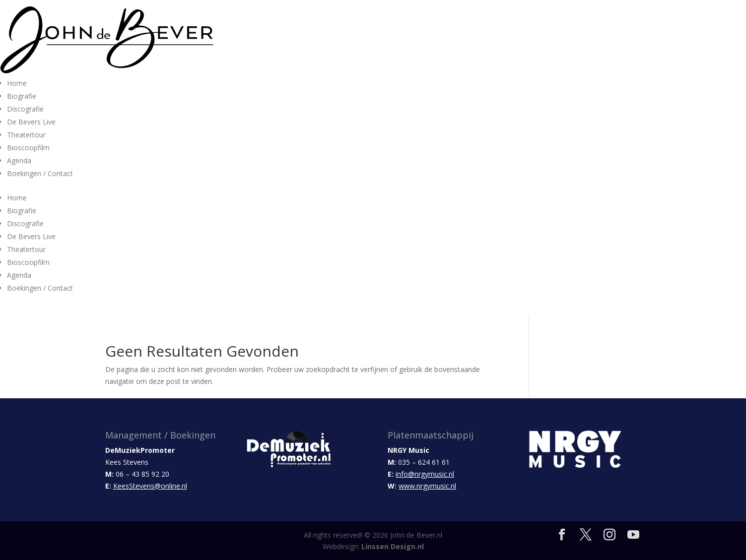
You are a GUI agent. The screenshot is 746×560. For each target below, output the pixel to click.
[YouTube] (633, 535)
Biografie (22, 96)
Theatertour (26, 135)
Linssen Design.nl (393, 546)
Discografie (25, 109)
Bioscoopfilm (28, 148)
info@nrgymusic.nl (425, 474)
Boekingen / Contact (40, 173)
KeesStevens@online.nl (150, 486)
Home (17, 83)
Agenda (19, 160)
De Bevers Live (31, 122)
